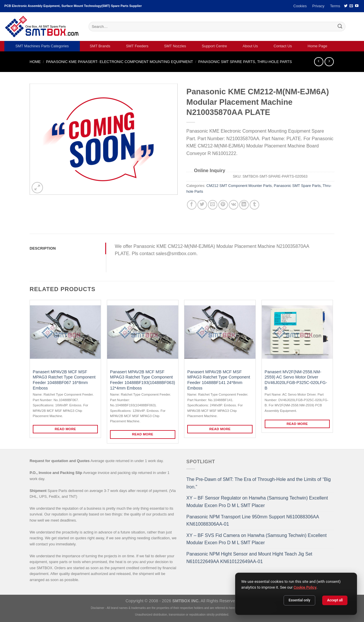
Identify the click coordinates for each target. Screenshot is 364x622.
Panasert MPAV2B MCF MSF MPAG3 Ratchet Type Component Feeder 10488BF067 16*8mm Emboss (64, 380)
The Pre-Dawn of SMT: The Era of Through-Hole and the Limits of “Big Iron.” (258, 483)
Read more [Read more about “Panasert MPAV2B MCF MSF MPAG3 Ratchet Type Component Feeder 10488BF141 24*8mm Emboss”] (220, 429)
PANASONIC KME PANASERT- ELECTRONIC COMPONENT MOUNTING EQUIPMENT (120, 62)
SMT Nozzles (175, 46)
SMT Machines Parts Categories (42, 46)
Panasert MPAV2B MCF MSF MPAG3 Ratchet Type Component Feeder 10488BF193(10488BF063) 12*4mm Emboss (143, 380)
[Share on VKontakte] (234, 205)
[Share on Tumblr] (254, 205)
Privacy (318, 6)
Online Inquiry (210, 171)
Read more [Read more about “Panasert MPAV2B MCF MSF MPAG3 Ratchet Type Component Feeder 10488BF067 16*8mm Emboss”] (65, 429)
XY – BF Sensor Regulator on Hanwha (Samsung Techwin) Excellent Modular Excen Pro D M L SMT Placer (257, 502)
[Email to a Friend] (213, 205)
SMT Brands (100, 46)
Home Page (318, 46)
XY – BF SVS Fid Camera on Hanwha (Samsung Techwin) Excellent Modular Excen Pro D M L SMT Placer (256, 539)
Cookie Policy (305, 587)
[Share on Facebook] (192, 205)
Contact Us (283, 46)
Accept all (335, 600)
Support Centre (214, 46)
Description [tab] (43, 248)
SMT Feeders (137, 46)
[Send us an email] (351, 6)
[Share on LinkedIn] (244, 205)
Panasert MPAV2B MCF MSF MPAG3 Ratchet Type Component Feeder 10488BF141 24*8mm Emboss (219, 380)
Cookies (300, 6)
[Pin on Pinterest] (223, 205)
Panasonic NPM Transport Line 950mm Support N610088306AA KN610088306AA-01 (253, 521)
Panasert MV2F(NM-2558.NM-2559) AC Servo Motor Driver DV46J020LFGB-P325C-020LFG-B (296, 380)
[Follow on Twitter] (346, 6)
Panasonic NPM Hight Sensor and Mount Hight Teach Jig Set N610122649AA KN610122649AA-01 (249, 558)
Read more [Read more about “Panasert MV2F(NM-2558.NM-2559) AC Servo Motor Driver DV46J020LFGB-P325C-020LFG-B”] (297, 424)
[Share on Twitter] (202, 205)
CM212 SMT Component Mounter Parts (239, 186)
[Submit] (340, 27)
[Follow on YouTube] (357, 6)
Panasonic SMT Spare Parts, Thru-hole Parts (245, 62)
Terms (335, 6)
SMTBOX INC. (186, 601)
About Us (250, 46)
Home (35, 62)
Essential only (300, 600)
